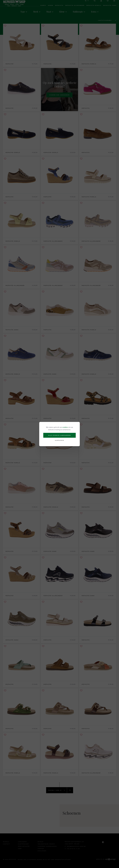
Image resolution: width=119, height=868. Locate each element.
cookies (65, 427)
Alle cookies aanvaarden (60, 435)
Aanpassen (59, 440)
